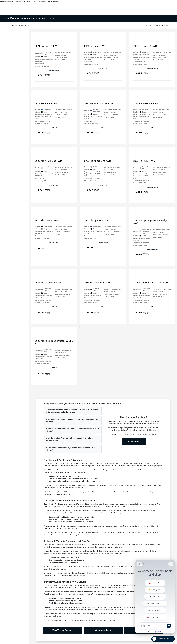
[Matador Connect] (155, 597)
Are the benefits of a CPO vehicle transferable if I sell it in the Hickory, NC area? (70, 439)
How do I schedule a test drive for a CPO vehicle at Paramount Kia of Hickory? (73, 430)
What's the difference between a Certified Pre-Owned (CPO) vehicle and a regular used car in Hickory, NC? (72, 411)
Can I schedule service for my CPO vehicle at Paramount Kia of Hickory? (71, 449)
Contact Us (134, 442)
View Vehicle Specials (63, 630)
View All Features (54, 70)
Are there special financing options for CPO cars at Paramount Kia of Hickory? (73, 420)
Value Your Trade (103, 630)
